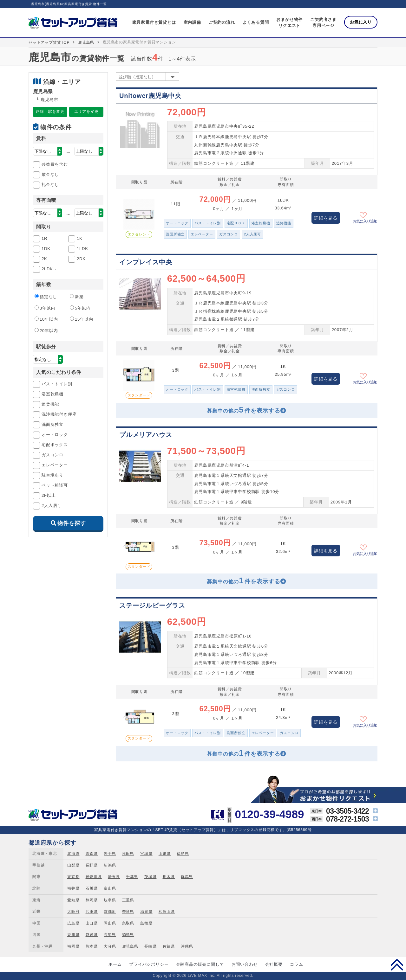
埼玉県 (114, 877)
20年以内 (46, 330)
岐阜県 (110, 900)
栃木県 (169, 877)
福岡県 (73, 946)
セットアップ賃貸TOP (49, 42)
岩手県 (110, 854)
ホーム (115, 964)
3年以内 (45, 308)
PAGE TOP (397, 964)
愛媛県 (92, 935)
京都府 (110, 912)
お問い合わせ (245, 964)
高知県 (110, 935)
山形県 (165, 854)
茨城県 (150, 877)
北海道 (73, 854)
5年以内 (80, 308)
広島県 (73, 923)
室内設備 (192, 22)
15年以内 (81, 319)
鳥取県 (128, 923)
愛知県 (73, 900)
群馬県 (187, 877)
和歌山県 (167, 912)
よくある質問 (256, 22)
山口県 (92, 923)
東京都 (73, 877)
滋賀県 (146, 912)
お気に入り (361, 22)
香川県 (73, 935)
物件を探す (72, 523)
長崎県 (150, 946)
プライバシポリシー (149, 964)
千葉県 (132, 877)
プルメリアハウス (146, 435)
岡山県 (110, 923)
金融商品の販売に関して (200, 964)
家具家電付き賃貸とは (154, 22)
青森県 (92, 854)
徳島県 (128, 935)
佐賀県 (169, 946)
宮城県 (146, 854)
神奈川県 (94, 877)
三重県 (128, 900)
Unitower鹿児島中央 (150, 96)
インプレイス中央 (146, 262)
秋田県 (128, 854)
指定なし (46, 297)
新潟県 (110, 865)
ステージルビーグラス (152, 605)
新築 (77, 297)
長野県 (92, 865)
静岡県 (92, 900)
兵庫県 (92, 912)
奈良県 (128, 912)
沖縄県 (187, 946)
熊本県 (92, 946)
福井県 (73, 888)
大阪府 (73, 912)
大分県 (110, 946)
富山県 (110, 888)
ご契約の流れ (222, 22)
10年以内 (46, 319)
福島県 (183, 854)
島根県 (146, 923)
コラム (296, 964)
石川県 (92, 888)
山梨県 (73, 865)
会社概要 (274, 964)
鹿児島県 (86, 42)
